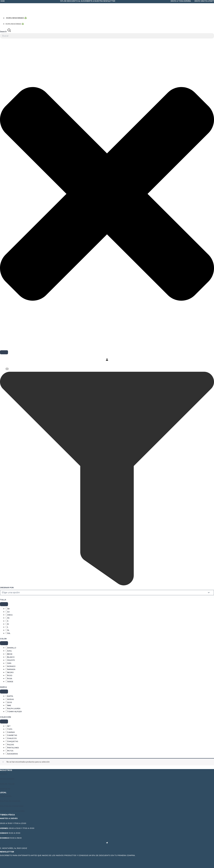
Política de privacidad (12, 806)
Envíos (4, 774)
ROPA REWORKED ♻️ (16, 18)
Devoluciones (7, 779)
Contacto (5, 789)
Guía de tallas (8, 784)
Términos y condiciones (13, 811)
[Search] (4, 352)
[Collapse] (4, 604)
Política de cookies (10, 801)
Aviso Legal (6, 796)
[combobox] (107, 36)
